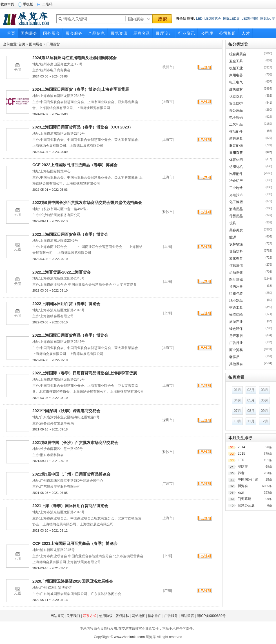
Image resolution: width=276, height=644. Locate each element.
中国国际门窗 (248, 479)
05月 (251, 400)
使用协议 (106, 616)
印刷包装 (236, 294)
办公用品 (236, 110)
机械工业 (236, 68)
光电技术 (236, 195)
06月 (264, 400)
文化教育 (236, 258)
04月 (237, 400)
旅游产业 (236, 322)
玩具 (233, 223)
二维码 (47, 4)
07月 (237, 411)
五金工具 (236, 61)
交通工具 (236, 308)
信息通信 (236, 265)
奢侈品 (234, 357)
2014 (241, 447)
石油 (241, 492)
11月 (251, 421)
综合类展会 (238, 54)
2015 (241, 454)
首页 (22, 44)
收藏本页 (7, 4)
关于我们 (73, 616)
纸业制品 (236, 301)
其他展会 (236, 364)
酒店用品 (236, 209)
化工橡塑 (236, 202)
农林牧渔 (236, 244)
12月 (264, 421)
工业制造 (236, 188)
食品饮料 (236, 251)
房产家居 (236, 336)
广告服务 (171, 616)
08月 (251, 411)
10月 (237, 421)
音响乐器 (236, 287)
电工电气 (236, 82)
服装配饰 (236, 146)
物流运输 (236, 315)
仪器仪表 (236, 96)
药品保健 (236, 272)
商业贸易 (236, 350)
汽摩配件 (236, 174)
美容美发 (236, 230)
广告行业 (236, 343)
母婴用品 (236, 216)
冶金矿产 (236, 181)
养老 (241, 473)
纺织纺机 (236, 167)
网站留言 (187, 616)
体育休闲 (236, 160)
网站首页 (57, 616)
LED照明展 (250, 19)
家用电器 (236, 75)
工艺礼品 (236, 125)
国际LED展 (231, 19)
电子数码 (236, 117)
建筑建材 (236, 89)
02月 (251, 390)
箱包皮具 (236, 139)
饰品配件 (236, 132)
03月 (264, 390)
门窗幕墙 (244, 499)
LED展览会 (213, 19)
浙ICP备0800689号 (211, 616)
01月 (237, 390)
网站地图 (139, 616)
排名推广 (155, 616)
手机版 (28, 4)
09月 (264, 411)
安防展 (243, 467)
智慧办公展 (246, 505)
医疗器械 (236, 279)
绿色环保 (236, 329)
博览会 (243, 486)
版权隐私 (122, 616)
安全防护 (236, 103)
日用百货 (53, 44)
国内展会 (36, 44)
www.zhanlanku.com (129, 637)
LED (199, 19)
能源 (233, 237)
